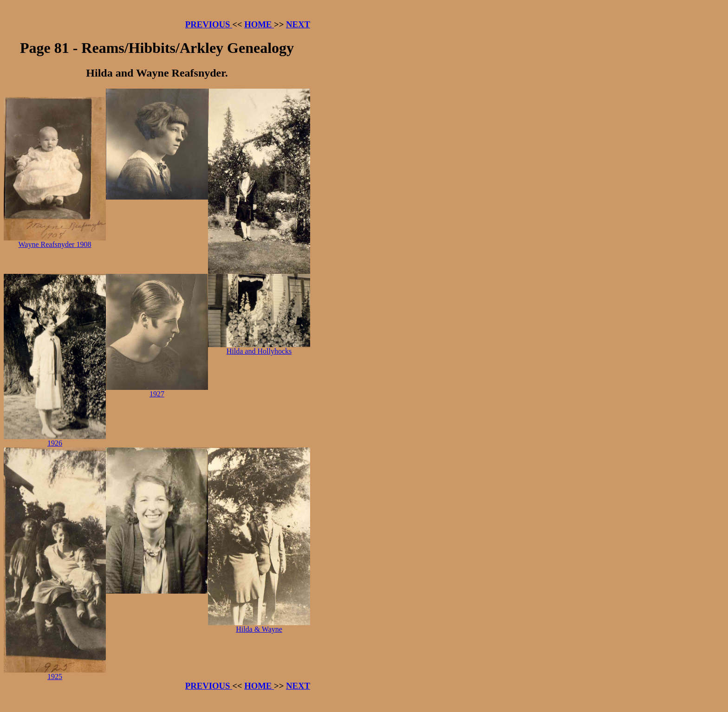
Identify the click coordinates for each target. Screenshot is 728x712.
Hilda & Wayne (259, 626)
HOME (259, 24)
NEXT (298, 24)
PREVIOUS (209, 24)
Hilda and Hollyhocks (259, 348)
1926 (55, 440)
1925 (55, 673)
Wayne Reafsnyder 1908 (55, 241)
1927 (157, 391)
